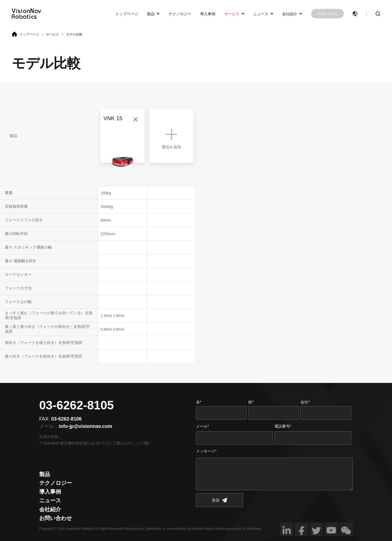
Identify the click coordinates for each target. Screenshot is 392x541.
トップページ (127, 14)
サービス (232, 14)
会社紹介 (290, 14)
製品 (151, 14)
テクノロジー (180, 14)
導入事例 (208, 14)
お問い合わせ (327, 14)
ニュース (261, 14)
